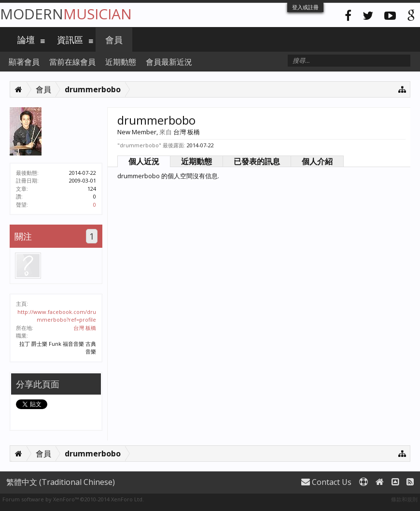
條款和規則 (404, 499)
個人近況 (144, 161)
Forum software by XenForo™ (73, 499)
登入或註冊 (305, 7)
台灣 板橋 (85, 328)
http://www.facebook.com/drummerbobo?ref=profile (57, 316)
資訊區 (70, 40)
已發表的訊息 (257, 161)
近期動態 (196, 161)
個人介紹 (317, 161)
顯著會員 (24, 62)
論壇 (26, 40)
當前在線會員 (72, 62)
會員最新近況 (169, 62)
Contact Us (326, 482)
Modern (66, 14)
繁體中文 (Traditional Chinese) (61, 482)
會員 (114, 40)
